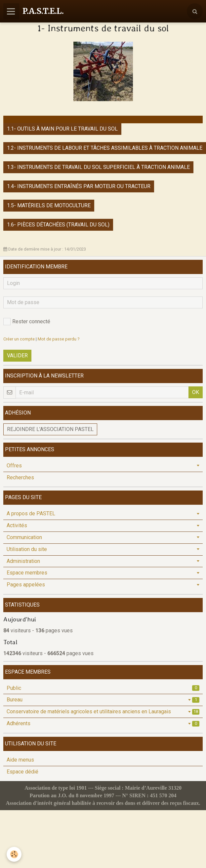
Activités (17, 525)
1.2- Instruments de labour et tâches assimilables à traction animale (105, 148)
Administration (23, 561)
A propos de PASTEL (31, 513)
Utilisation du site (27, 549)
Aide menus (20, 760)
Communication (24, 537)
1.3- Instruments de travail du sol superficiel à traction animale (98, 167)
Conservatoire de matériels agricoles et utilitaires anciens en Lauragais (103, 711)
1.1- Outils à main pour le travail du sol (62, 129)
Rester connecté (27, 322)
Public (103, 688)
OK (196, 392)
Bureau (103, 700)
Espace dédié (22, 772)
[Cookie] (14, 854)
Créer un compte (19, 339)
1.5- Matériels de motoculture (49, 205)
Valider (17, 355)
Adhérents (103, 723)
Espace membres (27, 573)
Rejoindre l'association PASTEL (50, 429)
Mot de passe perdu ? (59, 339)
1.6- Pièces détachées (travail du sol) (58, 225)
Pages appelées (26, 585)
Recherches (20, 477)
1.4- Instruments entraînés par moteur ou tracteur (79, 186)
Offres (14, 466)
